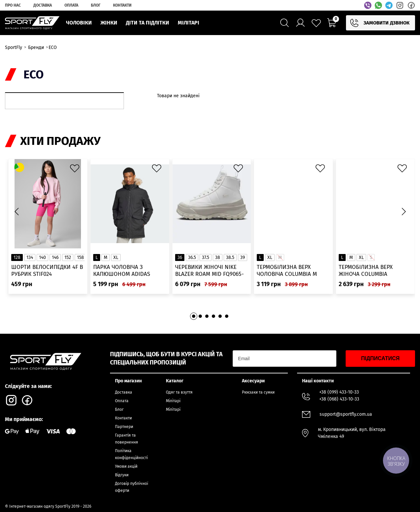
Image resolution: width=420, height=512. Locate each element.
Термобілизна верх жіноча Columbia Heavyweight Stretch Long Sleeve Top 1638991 (371, 271)
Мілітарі (173, 401)
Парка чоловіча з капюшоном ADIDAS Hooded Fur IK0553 (122, 271)
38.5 (230, 257)
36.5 (192, 257)
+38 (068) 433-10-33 (339, 399)
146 (55, 257)
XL (116, 257)
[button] (403, 211)
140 (42, 257)
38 (218, 257)
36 (180, 257)
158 (80, 257)
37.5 (206, 257)
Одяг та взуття (179, 392)
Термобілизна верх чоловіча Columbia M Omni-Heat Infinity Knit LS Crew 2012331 (293, 271)
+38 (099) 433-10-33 (339, 392)
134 (30, 257)
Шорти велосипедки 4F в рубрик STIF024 (47, 271)
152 (68, 257)
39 (243, 257)
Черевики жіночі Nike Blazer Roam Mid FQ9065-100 (210, 271)
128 (17, 257)
